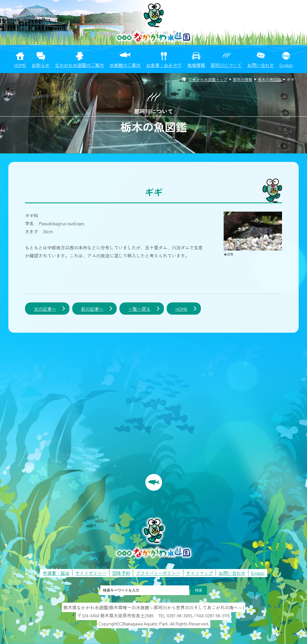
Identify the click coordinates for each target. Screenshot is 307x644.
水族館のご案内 (125, 65)
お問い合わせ (261, 65)
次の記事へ (45, 309)
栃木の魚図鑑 (269, 79)
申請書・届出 (56, 573)
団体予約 (121, 573)
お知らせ (41, 65)
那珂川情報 (243, 79)
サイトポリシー (91, 573)
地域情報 (196, 65)
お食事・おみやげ (164, 65)
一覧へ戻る (139, 309)
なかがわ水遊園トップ (208, 79)
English (286, 65)
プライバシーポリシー (158, 573)
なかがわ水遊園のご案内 (79, 65)
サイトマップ (199, 573)
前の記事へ (92, 309)
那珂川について (226, 65)
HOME (20, 65)
